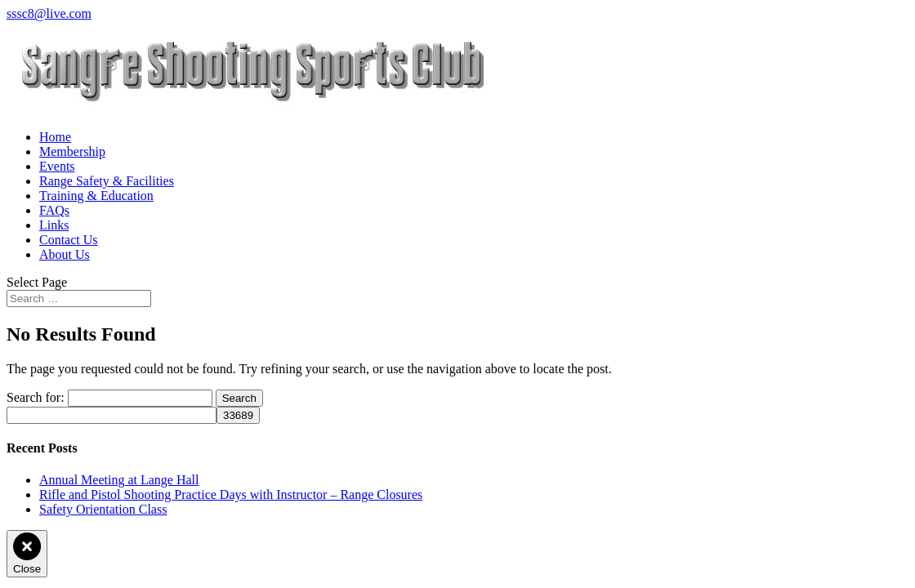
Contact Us (69, 240)
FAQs (54, 210)
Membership (72, 151)
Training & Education (96, 196)
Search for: (36, 397)
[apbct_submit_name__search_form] (238, 415)
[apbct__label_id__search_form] (112, 415)
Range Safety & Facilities (107, 181)
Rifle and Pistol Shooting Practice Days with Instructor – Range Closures (231, 494)
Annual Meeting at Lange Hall (119, 480)
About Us (65, 254)
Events (57, 166)
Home (55, 137)
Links (54, 225)
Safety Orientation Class (103, 509)
